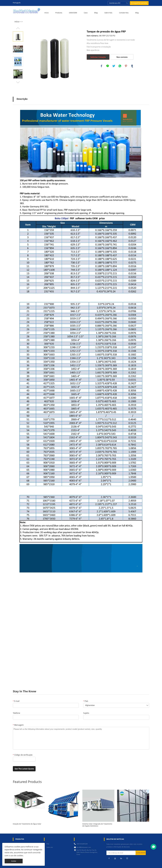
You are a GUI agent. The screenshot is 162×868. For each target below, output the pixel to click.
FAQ (48, 844)
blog (137, 13)
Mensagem (18, 725)
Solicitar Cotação (98, 57)
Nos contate (122, 57)
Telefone (16, 713)
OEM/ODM (73, 13)
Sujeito (86, 713)
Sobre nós (108, 13)
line (108, 66)
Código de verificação (23, 755)
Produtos (59, 13)
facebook (101, 66)
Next (18, 82)
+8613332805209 (82, 844)
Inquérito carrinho (140, 3)
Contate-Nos (124, 13)
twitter (114, 66)
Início (46, 13)
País (86, 701)
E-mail (16, 701)
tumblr (132, 66)
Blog (96, 13)
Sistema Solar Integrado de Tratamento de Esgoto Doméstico (97, 825)
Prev (18, 28)
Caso (86, 13)
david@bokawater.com (84, 847)
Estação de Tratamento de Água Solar (27, 824)
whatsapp (120, 66)
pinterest (126, 66)
